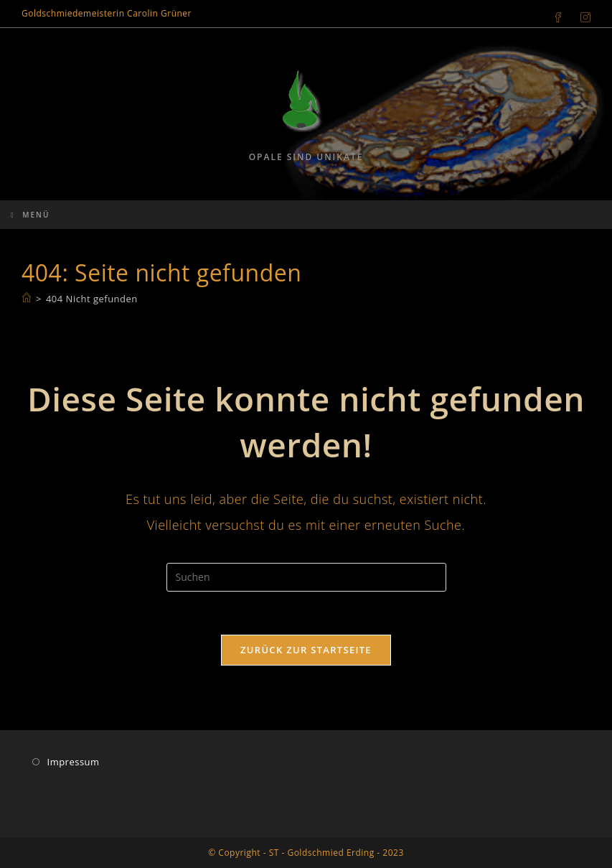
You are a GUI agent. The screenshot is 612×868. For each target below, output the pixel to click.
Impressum (74, 762)
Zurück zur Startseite (306, 650)
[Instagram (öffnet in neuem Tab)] (581, 14)
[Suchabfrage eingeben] (306, 577)
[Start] (27, 299)
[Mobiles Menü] (30, 215)
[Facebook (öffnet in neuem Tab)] (558, 14)
